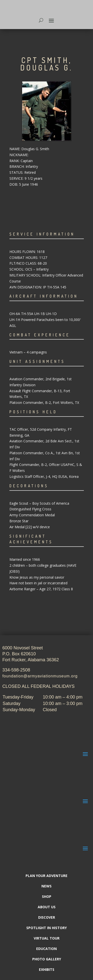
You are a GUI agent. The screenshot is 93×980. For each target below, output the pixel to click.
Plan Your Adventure (46, 876)
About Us (47, 907)
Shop (47, 897)
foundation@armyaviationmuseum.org (40, 676)
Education (46, 949)
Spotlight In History (46, 928)
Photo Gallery (47, 959)
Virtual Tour (47, 939)
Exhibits (47, 970)
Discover (47, 918)
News (46, 886)
